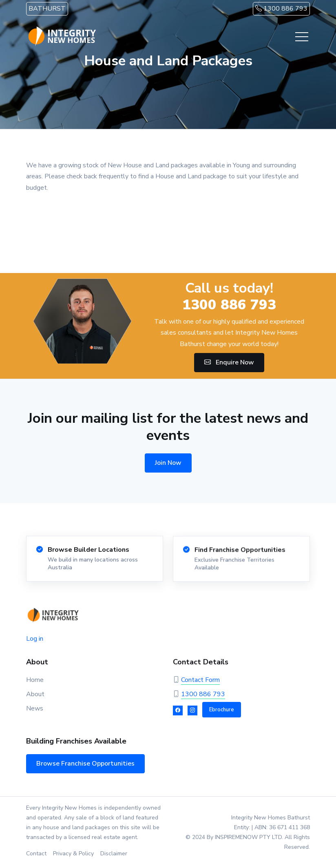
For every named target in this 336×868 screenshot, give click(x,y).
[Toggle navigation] (302, 37)
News (35, 708)
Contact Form (200, 680)
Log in (35, 639)
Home (35, 680)
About (35, 694)
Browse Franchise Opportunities (85, 764)
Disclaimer (114, 854)
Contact (36, 854)
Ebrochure (222, 710)
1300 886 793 (281, 9)
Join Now (168, 463)
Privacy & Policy (73, 854)
